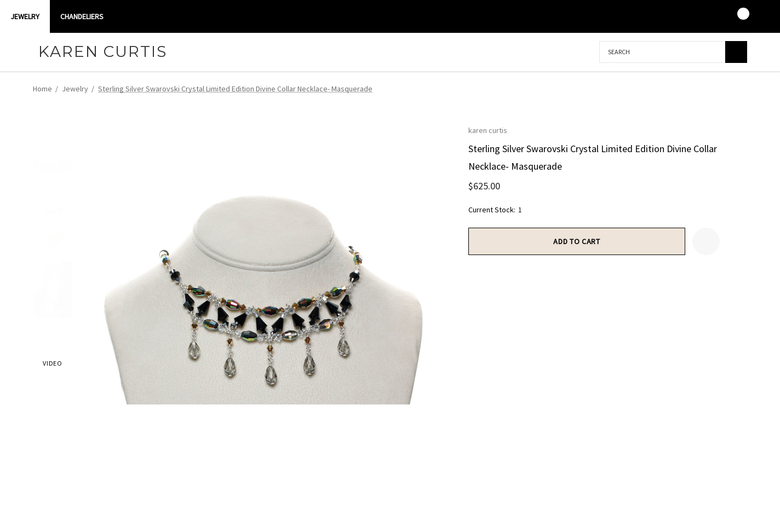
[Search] (736, 52)
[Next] (738, 89)
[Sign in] (693, 16)
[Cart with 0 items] (736, 16)
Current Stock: (495, 210)
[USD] (757, 17)
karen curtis (488, 130)
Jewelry (25, 16)
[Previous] (718, 89)
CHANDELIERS (82, 16)
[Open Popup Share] (733, 241)
